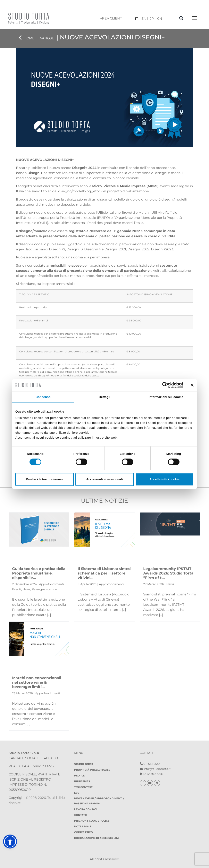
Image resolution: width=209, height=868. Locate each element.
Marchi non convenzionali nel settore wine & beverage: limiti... (37, 682)
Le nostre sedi (151, 774)
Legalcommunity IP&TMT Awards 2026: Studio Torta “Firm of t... (168, 573)
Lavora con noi (86, 809)
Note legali (83, 826)
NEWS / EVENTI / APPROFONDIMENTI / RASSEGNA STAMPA (99, 801)
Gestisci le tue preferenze (45, 479)
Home (29, 38)
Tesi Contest (83, 787)
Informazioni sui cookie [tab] (166, 397)
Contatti (81, 815)
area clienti (111, 18)
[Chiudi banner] (192, 385)
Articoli (47, 38)
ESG (77, 793)
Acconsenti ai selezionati (104, 479)
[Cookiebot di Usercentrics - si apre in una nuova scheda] (165, 385)
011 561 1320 (150, 764)
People (79, 776)
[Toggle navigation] (195, 18)
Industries (82, 781)
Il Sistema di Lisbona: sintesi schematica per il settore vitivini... (104, 573)
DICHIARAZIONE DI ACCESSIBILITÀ (97, 838)
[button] (10, 842)
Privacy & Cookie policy (92, 821)
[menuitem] (137, 19)
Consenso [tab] (43, 397)
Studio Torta (84, 764)
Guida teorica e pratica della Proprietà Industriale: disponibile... (39, 573)
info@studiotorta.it (155, 769)
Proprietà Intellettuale (92, 770)
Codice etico (83, 832)
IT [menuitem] (136, 19)
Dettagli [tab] (104, 397)
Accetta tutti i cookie (164, 479)
